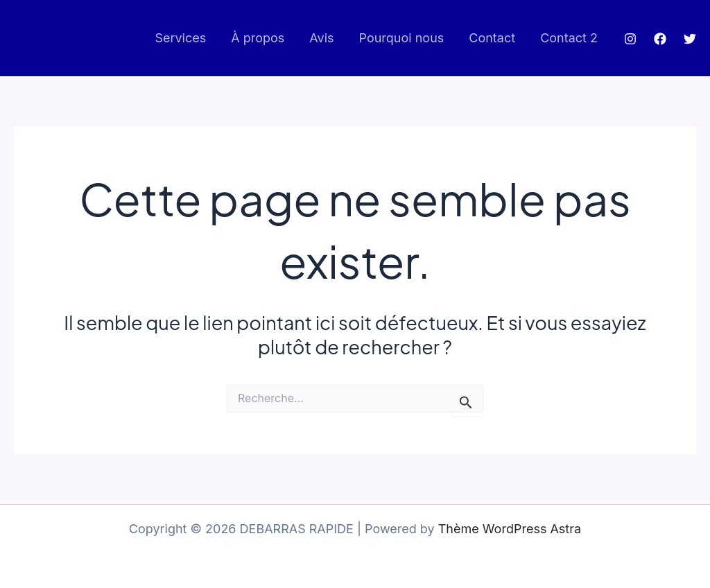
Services (180, 38)
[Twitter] (690, 39)
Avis (321, 38)
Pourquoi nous (402, 38)
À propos (258, 38)
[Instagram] (630, 39)
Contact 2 (569, 38)
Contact (492, 38)
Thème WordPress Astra (510, 529)
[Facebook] (660, 39)
